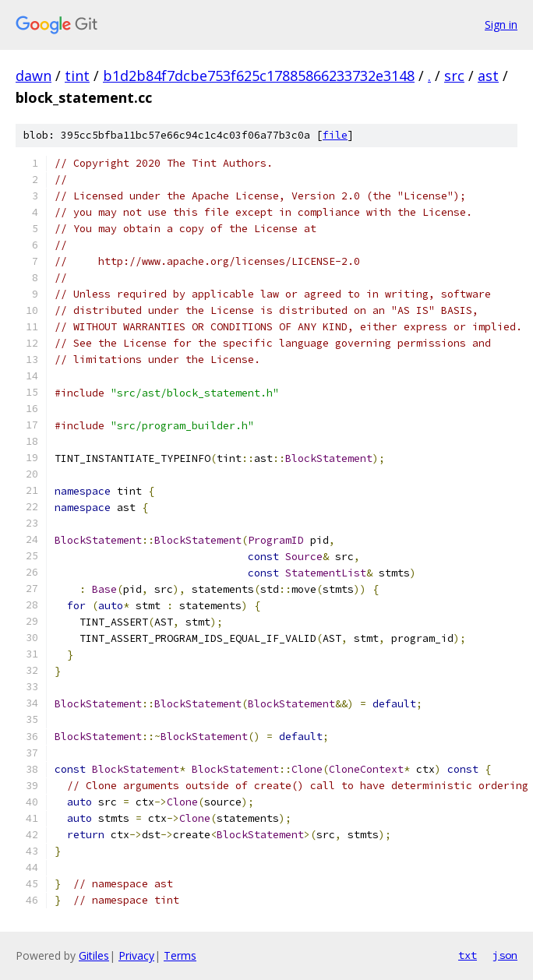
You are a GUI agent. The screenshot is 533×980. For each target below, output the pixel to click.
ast (488, 76)
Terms (180, 955)
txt (468, 955)
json (505, 955)
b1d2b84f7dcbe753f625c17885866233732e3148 (259, 76)
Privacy (136, 955)
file (335, 135)
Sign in (501, 25)
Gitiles (94, 955)
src (454, 76)
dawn (34, 76)
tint (77, 76)
